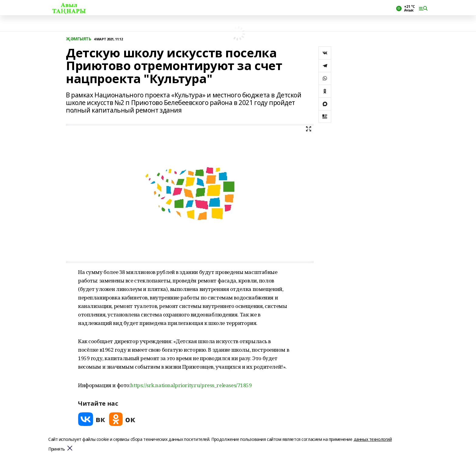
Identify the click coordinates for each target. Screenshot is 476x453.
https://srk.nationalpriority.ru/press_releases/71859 (191, 385)
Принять (57, 449)
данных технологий (373, 439)
